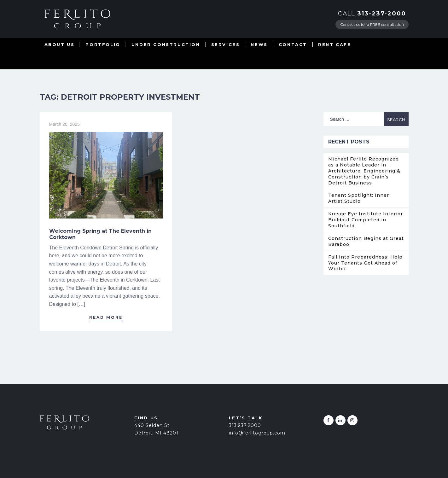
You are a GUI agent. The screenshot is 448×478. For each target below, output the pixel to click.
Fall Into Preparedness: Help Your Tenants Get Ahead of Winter (365, 263)
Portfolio (103, 44)
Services (226, 44)
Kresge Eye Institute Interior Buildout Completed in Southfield (366, 220)
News (259, 44)
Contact (293, 44)
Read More (106, 317)
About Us (60, 44)
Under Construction (166, 44)
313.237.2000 (245, 425)
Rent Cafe (335, 44)
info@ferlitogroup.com (257, 433)
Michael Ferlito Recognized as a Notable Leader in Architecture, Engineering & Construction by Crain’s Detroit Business (364, 171)
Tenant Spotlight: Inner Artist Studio (359, 198)
